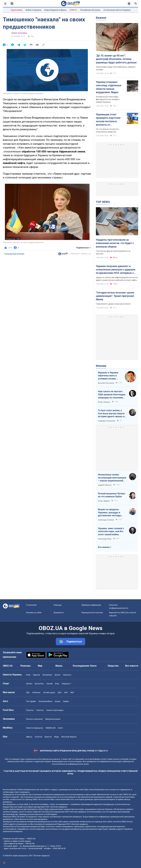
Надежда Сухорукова (107, 421)
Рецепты (30, 710)
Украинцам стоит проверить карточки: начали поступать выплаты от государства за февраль (110, 120)
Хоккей (49, 684)
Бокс (57, 684)
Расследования (81, 666)
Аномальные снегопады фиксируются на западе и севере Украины (108, 99)
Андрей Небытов (105, 485)
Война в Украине (33, 10)
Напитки (40, 710)
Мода (56, 737)
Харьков (36, 675)
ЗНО (66, 692)
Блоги (93, 666)
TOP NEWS (103, 202)
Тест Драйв (31, 701)
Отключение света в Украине (117, 10)
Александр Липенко (106, 520)
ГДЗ (28, 692)
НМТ (72, 692)
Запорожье (47, 675)
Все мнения (104, 547)
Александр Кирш (105, 539)
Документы (59, 613)
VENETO (73, 10)
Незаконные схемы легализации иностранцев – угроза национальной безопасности (112, 478)
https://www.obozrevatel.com (96, 790)
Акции (58, 701)
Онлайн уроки (49, 692)
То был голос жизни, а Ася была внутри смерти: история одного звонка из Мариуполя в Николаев (112, 414)
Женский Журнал (69, 737)
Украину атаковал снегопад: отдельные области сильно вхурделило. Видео (109, 87)
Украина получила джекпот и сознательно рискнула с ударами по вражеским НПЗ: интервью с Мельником (116, 270)
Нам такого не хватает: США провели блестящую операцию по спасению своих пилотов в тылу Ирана (112, 395)
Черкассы (67, 675)
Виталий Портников (106, 383)
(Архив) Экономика (19, 33)
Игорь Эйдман (104, 501)
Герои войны (17, 10)
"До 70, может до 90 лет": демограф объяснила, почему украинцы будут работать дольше (116, 59)
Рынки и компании (34, 719)
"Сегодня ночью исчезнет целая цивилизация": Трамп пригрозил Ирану (115, 296)
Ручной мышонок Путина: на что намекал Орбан (112, 495)
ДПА (60, 692)
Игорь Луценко (104, 402)
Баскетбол (39, 684)
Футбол (29, 684)
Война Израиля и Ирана (55, 10)
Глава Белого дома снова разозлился (113, 304)
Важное (101, 18)
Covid (60, 728)
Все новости (132, 666)
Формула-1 (66, 684)
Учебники (36, 692)
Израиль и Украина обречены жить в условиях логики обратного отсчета (108, 376)
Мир (40, 666)
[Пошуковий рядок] (136, 4)
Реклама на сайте (34, 613)
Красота (48, 737)
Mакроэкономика (53, 719)
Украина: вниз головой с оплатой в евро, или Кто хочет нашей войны (111, 531)
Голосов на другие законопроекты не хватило (113, 252)
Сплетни (38, 737)
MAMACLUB (51, 728)
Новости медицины (35, 728)
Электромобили (45, 701)
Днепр (57, 675)
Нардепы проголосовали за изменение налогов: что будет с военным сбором (115, 243)
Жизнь (59, 666)
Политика (25, 666)
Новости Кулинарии (55, 710)
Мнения (101, 366)
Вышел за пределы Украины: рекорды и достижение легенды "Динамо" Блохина (110, 513)
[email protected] (35, 848)
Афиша (29, 737)
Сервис (66, 701)
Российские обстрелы (90, 10)
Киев (28, 675)
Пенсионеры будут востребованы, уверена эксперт (116, 68)
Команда (58, 605)
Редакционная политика (14, 254)
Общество (113, 666)
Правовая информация (91, 605)
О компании (31, 605)
